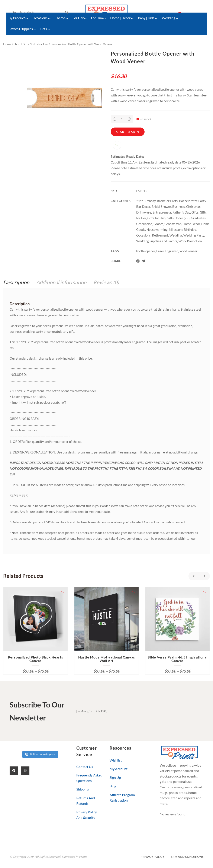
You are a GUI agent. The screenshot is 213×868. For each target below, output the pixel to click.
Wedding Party (194, 235)
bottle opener (146, 251)
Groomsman (173, 224)
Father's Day (181, 212)
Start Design (128, 132)
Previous (194, 576)
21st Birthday (146, 201)
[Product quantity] (122, 119)
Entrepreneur (162, 212)
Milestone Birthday (182, 230)
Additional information (61, 282)
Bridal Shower (161, 207)
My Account (119, 769)
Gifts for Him (156, 218)
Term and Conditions (186, 857)
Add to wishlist (117, 145)
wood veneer (188, 251)
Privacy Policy (152, 857)
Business (179, 207)
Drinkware (144, 212)
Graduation (144, 224)
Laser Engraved (167, 251)
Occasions (143, 235)
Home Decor (191, 224)
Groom (158, 224)
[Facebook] (14, 771)
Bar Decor (143, 207)
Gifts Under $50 (178, 218)
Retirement (160, 235)
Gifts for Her (40, 44)
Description (16, 282)
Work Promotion (190, 241)
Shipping (83, 789)
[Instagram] (25, 771)
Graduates (198, 218)
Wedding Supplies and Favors (157, 241)
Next (204, 576)
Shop (17, 44)
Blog (113, 786)
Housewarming (157, 230)
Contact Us (85, 767)
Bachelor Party (167, 201)
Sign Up (115, 777)
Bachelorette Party (193, 201)
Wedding (176, 235)
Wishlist (116, 760)
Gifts (26, 44)
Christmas (193, 207)
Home (7, 44)
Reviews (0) (106, 282)
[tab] (16, 282)
